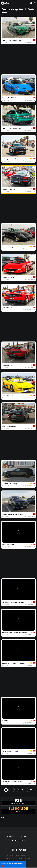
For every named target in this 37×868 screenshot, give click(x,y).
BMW (4, 40)
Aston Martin (7, 751)
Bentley (5, 514)
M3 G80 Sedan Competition (15, 40)
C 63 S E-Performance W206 (22, 633)
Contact (23, 836)
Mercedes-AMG (7, 602)
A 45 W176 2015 (18, 602)
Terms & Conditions (12, 859)
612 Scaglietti (12, 189)
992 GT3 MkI (12, 98)
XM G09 (9, 721)
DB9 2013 (15, 751)
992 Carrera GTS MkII (15, 782)
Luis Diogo (7, 100)
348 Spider (11, 396)
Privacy (29, 859)
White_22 (7, 43)
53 (31, 790)
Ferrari (4, 189)
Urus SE (14, 159)
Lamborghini (6, 159)
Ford (4, 545)
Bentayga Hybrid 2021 (15, 514)
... (27, 790)
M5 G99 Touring (12, 484)
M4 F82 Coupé (11, 426)
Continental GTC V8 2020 (16, 663)
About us (12, 836)
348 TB (9, 308)
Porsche (5, 98)
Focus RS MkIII (10, 545)
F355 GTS (10, 277)
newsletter (19, 841)
